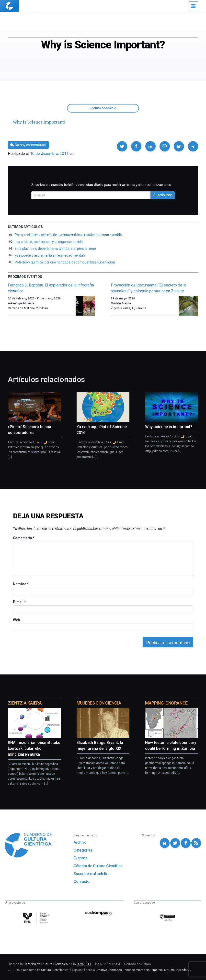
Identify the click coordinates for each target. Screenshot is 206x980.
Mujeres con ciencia (99, 703)
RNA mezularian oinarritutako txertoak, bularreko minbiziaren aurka (34, 748)
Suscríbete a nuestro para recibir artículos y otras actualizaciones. (101, 185)
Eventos (80, 858)
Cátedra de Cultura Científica (98, 866)
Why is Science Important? (39, 122)
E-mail (19, 602)
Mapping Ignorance (166, 703)
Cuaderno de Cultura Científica (44, 970)
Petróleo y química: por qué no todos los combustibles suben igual (65, 262)
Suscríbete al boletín (91, 874)
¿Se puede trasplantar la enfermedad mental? (50, 255)
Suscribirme (163, 195)
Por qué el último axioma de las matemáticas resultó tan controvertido (68, 235)
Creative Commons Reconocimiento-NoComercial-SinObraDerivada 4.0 (144, 970)
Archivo (80, 842)
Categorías (83, 850)
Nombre (21, 584)
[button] (122, 146)
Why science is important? (169, 427)
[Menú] (193, 6)
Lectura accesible (103, 108)
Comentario (24, 538)
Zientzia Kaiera (25, 703)
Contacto (82, 882)
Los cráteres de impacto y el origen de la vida (49, 242)
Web (16, 620)
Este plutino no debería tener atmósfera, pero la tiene (55, 249)
